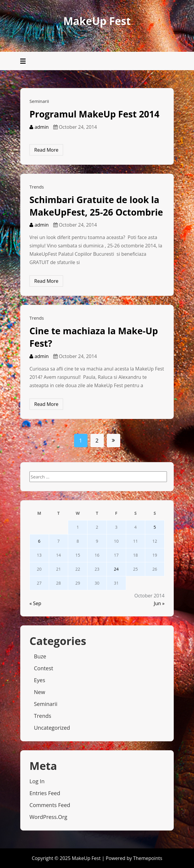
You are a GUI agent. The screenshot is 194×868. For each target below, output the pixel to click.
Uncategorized (52, 728)
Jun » (159, 603)
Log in (37, 781)
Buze (40, 656)
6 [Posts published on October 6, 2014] (39, 541)
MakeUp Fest (97, 21)
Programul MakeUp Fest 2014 (94, 114)
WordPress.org (48, 817)
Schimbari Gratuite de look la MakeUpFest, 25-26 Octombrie (96, 206)
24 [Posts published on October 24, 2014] (116, 569)
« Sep (35, 603)
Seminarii (39, 101)
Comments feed (50, 805)
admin (39, 127)
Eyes (40, 680)
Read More (46, 150)
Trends (37, 187)
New (40, 692)
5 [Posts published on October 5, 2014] (155, 527)
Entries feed (45, 793)
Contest (44, 668)
